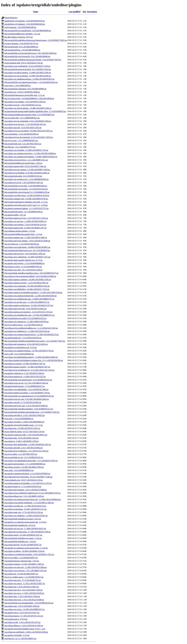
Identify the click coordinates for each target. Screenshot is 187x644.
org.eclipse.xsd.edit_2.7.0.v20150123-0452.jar (23, 402)
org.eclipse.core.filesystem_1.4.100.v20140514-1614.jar (27, 195)
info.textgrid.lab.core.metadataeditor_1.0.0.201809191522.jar (29, 603)
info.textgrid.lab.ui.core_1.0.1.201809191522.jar (24, 457)
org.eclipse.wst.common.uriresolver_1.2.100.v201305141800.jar (30, 153)
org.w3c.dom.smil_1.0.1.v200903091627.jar (22, 118)
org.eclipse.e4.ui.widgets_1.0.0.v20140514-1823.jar (25, 102)
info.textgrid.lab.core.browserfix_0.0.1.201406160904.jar (27, 56)
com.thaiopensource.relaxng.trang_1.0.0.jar (22, 561)
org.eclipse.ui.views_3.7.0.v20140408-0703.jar (23, 267)
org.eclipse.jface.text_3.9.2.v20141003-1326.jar (23, 590)
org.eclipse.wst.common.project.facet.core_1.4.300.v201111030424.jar (33, 499)
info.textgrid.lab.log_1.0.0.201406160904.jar (22, 50)
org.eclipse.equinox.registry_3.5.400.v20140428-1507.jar (27, 367)
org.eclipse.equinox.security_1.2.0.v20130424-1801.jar (26, 283)
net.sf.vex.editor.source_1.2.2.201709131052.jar (24, 325)
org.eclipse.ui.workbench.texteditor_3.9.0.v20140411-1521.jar (29, 554)
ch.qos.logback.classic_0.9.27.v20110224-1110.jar (24, 432)
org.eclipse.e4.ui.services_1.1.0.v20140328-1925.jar (25, 124)
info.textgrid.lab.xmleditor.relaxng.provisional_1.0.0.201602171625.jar (33, 60)
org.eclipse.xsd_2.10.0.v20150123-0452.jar (22, 587)
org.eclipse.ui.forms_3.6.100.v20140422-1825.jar (24, 467)
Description (92, 12)
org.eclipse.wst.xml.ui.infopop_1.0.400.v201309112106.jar (28, 108)
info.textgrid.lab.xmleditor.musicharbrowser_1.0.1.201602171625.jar (32, 412)
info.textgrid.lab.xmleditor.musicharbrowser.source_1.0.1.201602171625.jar (35, 341)
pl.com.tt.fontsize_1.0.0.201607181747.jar (21, 43)
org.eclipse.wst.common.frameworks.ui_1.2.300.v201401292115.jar (31, 334)
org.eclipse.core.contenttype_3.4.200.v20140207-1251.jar (27, 257)
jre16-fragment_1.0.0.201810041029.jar (20, 27)
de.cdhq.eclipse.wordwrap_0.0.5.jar (19, 37)
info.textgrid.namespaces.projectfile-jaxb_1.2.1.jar (24, 95)
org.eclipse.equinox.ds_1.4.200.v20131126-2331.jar (25, 377)
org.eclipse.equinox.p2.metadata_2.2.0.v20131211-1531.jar (28, 483)
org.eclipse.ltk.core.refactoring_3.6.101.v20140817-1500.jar (28, 477)
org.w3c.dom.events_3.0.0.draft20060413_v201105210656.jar (29, 98)
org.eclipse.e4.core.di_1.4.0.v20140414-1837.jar (24, 183)
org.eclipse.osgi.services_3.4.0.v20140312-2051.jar (25, 254)
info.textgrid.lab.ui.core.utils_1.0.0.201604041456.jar (26, 186)
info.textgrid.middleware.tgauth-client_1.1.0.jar (23, 234)
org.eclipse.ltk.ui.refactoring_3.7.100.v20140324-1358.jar (27, 532)
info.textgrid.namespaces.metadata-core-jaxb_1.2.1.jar (26, 202)
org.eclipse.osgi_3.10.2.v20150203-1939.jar (22, 606)
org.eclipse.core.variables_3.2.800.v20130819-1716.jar (26, 150)
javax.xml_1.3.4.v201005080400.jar (19, 419)
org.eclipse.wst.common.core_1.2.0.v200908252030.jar (26, 179)
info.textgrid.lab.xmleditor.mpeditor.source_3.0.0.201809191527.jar (31, 273)
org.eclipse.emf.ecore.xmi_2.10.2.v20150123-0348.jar (26, 406)
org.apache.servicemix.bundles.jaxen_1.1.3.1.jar (24, 425)
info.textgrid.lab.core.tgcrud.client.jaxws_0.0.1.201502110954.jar (31, 53)
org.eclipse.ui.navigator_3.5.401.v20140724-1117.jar (25, 509)
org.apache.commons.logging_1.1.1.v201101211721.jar (26, 208)
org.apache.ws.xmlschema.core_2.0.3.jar (21, 347)
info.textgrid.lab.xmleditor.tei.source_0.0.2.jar (23, 519)
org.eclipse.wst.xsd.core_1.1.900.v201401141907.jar (25, 221)
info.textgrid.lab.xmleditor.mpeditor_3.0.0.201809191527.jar (29, 409)
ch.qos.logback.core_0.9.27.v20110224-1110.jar (23, 480)
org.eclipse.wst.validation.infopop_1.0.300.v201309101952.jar (29, 79)
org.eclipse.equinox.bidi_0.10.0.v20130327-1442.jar (25, 166)
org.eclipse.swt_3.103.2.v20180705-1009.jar (22, 92)
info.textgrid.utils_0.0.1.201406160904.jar (21, 47)
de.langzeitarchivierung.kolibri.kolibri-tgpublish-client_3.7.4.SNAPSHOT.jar (35, 111)
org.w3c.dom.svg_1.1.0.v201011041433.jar (22, 244)
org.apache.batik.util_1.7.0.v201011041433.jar (23, 338)
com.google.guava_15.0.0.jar (16, 619)
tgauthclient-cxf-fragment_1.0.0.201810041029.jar (25, 21)
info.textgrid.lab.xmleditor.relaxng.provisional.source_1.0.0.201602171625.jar (36, 40)
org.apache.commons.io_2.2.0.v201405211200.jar (24, 373)
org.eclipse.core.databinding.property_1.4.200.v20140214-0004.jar (31, 357)
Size (84, 12)
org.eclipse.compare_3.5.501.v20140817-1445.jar (24, 564)
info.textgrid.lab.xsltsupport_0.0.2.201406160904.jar (25, 89)
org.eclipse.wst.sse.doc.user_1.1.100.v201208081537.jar (27, 302)
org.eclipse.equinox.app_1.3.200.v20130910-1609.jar (26, 237)
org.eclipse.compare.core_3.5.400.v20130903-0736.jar (26, 199)
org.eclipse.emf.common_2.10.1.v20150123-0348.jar (26, 490)
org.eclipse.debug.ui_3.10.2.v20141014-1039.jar (24, 626)
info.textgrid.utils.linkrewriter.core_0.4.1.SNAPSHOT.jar (27, 250)
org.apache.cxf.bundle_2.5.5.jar (17, 635)
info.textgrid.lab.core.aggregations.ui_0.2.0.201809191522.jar (29, 396)
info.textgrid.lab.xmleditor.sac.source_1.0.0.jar (23, 538)
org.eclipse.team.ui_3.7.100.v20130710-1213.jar (24, 616)
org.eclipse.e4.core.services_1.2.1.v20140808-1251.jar (26, 160)
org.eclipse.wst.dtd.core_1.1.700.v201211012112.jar (25, 506)
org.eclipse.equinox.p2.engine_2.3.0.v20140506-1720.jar (27, 393)
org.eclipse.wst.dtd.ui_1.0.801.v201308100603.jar (24, 422)
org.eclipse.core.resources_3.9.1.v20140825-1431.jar (25, 571)
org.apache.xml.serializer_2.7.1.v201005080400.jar (25, 464)
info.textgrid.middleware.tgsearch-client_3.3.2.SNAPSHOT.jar (29, 115)
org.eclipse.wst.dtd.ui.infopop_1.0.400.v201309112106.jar (28, 73)
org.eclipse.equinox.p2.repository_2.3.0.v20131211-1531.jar (28, 312)
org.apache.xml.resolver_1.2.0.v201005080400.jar (24, 263)
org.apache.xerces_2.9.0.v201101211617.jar (22, 613)
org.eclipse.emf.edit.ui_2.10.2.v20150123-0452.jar (25, 415)
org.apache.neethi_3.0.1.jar (15, 215)
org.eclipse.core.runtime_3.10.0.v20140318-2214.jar (25, 225)
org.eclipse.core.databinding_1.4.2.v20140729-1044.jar (26, 389)
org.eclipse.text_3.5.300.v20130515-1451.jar (22, 428)
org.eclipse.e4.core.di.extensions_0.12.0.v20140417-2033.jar (29, 137)
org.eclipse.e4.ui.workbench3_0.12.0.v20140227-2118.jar (27, 66)
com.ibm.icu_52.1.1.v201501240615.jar (20, 638)
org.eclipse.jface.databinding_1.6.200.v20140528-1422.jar (28, 444)
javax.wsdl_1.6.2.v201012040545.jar (19, 354)
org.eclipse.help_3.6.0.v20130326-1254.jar (21, 438)
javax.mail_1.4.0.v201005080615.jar (19, 470)
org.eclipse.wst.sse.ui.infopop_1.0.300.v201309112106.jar (28, 76)
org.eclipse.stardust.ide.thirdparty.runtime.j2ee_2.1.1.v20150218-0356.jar (34, 360)
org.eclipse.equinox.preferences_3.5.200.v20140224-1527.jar (29, 305)
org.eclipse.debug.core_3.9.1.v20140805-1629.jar (24, 496)
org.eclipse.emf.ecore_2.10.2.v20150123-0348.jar (24, 600)
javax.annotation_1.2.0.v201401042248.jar (21, 134)
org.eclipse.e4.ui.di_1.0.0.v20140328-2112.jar (23, 105)
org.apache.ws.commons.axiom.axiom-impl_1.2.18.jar (26, 548)
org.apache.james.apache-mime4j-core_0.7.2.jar (23, 260)
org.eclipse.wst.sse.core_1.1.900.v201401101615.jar (25, 529)
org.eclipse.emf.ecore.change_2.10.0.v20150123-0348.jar (27, 241)
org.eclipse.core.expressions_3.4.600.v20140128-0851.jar (27, 247)
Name (36, 12)
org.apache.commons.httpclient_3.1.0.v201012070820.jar (27, 474)
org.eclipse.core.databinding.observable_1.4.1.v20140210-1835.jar (31, 461)
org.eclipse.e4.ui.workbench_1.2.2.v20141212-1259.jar (26, 451)
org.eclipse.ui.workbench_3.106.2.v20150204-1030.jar (26, 632)
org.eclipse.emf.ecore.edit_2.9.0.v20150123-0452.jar (25, 309)
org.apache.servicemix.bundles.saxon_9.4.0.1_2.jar (25, 629)
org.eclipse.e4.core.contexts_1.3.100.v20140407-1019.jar (27, 170)
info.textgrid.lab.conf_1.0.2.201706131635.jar (23, 144)
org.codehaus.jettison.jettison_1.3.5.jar (20, 231)
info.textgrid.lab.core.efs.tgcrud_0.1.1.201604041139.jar (27, 192)
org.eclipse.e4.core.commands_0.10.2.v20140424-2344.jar (28, 121)
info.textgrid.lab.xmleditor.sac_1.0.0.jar (20, 541)
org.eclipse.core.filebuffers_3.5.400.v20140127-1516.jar (27, 289)
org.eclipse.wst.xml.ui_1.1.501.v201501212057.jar (25, 583)
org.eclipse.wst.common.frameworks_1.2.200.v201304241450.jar (31, 296)
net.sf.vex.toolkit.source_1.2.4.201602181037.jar (24, 577)
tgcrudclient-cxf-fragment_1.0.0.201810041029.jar (25, 24)
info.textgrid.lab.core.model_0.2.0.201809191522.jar (25, 318)
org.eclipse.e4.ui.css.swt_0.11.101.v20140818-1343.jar (26, 383)
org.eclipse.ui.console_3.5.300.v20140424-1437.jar (25, 364)
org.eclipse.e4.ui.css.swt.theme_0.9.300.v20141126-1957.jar (28, 131)
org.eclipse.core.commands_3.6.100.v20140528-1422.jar (27, 286)
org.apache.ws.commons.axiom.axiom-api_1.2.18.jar (25, 522)
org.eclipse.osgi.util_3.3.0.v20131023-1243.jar (23, 128)
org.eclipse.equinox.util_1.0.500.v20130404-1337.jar (26, 228)
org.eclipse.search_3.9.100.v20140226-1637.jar (23, 535)
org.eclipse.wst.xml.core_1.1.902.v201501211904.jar (25, 567)
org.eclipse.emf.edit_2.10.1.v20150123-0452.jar (24, 448)
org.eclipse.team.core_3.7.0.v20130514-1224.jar (24, 512)
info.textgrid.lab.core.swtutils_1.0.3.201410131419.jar (26, 189)
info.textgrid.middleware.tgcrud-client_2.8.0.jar (23, 163)
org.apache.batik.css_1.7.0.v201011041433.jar (23, 486)
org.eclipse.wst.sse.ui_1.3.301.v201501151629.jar (24, 593)
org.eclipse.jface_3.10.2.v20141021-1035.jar (22, 596)
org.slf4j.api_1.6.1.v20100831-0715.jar (20, 147)
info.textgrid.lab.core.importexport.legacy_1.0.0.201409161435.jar (31, 82)
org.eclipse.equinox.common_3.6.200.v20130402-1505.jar (28, 280)
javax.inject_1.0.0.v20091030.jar (17, 86)
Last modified (74, 12)
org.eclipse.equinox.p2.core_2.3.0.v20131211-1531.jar (26, 218)
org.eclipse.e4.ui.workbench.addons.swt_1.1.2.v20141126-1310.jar (31, 328)
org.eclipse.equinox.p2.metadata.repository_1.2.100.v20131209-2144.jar (33, 292)
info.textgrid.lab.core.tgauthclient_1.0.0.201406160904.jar (28, 31)
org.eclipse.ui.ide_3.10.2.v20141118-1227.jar (22, 622)
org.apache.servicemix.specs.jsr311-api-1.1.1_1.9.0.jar (26, 205)
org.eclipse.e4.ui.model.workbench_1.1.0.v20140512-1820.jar (29, 503)
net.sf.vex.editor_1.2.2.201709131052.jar (21, 454)
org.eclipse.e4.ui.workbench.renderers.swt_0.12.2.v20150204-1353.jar (32, 493)
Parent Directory (11, 18)
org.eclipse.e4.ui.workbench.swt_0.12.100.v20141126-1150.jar (29, 370)
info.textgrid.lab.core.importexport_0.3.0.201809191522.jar (28, 380)
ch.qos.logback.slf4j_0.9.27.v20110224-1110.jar (24, 63)
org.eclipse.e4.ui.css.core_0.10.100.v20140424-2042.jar (27, 399)
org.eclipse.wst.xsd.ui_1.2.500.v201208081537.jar (24, 609)
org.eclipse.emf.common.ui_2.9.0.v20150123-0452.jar (26, 344)
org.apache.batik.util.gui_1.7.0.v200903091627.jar (24, 386)
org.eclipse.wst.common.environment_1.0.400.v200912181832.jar (31, 157)
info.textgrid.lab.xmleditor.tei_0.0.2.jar (20, 525)
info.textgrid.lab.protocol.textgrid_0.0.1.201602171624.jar (28, 69)
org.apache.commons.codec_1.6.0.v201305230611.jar (26, 435)
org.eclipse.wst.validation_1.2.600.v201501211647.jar (26, 516)
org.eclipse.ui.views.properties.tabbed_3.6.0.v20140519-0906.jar (30, 276)
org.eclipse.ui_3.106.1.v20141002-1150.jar (21, 441)
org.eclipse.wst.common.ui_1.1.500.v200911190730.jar (26, 322)
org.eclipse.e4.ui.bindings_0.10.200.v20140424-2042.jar (27, 173)
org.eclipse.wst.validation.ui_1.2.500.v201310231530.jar (27, 331)
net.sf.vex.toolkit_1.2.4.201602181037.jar (21, 558)
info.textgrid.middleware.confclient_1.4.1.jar (22, 34)
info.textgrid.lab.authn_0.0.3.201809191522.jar (23, 176)
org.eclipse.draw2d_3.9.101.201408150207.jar (23, 545)
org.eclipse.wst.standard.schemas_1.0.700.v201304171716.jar (29, 351)
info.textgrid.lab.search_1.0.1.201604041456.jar (24, 212)
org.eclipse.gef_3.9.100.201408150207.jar (21, 574)
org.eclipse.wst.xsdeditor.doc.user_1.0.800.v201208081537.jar (29, 299)
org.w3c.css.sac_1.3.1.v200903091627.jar (21, 140)
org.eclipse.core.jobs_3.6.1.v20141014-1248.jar (23, 270)
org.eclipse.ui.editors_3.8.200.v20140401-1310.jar (24, 551)
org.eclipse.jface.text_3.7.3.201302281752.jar (23, 580)
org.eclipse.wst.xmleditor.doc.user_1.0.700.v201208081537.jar (29, 315)
